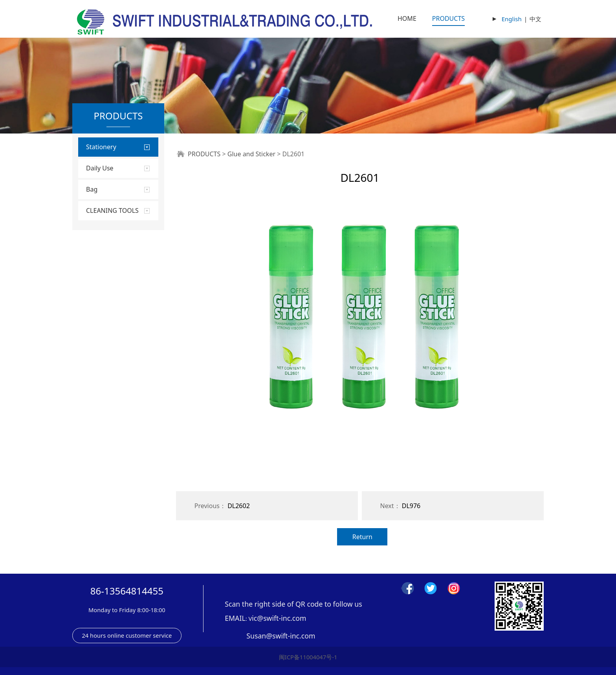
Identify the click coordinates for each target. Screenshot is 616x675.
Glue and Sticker (251, 154)
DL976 (411, 506)
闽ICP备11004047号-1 (308, 657)
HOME (407, 18)
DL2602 (239, 506)
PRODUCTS (448, 18)
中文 (535, 19)
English (512, 19)
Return (362, 537)
